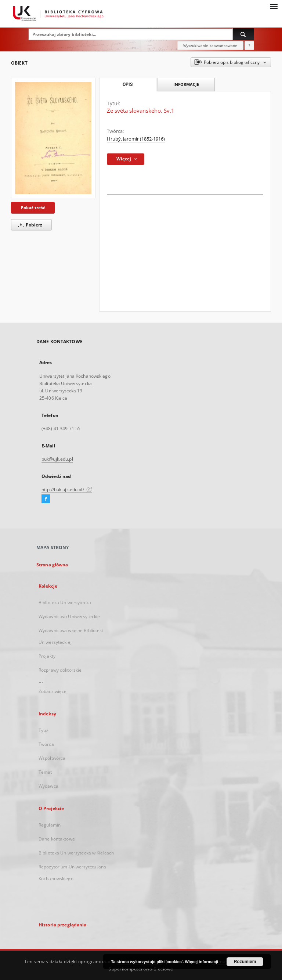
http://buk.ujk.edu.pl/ (67, 489)
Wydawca (48, 786)
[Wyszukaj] (243, 34)
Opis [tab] (128, 84)
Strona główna (52, 565)
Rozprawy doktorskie (60, 670)
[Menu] (274, 6)
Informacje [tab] (186, 84)
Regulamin (50, 825)
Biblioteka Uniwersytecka (65, 602)
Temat (45, 772)
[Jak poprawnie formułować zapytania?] (249, 46)
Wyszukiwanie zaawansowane (210, 46)
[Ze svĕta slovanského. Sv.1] (53, 138)
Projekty (47, 656)
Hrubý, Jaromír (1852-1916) (136, 139)
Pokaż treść (33, 208)
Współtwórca (52, 758)
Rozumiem (245, 962)
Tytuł (44, 730)
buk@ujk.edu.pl (57, 459)
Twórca (46, 744)
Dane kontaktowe (57, 839)
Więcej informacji (202, 962)
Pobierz (29, 225)
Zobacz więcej (53, 691)
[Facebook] (46, 499)
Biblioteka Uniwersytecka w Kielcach (76, 853)
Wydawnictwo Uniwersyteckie (69, 616)
